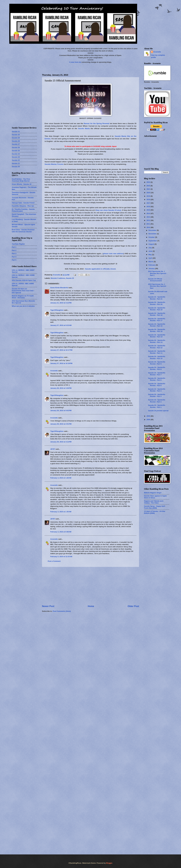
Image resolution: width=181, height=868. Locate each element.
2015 (149, 210)
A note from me (75, 62)
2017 (149, 203)
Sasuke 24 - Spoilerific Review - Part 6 (157, 379)
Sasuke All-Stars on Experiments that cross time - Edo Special (23, 291)
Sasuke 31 (16, 132)
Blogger (109, 863)
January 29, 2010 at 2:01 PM (61, 424)
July (150, 248)
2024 (149, 182)
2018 (149, 200)
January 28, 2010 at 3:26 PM (61, 388)
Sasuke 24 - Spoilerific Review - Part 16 (157, 330)
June (151, 251)
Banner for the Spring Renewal (97, 123)
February (152, 265)
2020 (149, 193)
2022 (149, 186)
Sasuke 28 (16, 141)
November (153, 234)
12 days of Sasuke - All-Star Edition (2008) (155, 512)
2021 (149, 189)
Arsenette (54, 371)
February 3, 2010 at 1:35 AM (61, 512)
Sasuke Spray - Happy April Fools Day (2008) (155, 507)
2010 (149, 227)
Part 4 (14, 257)
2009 (149, 416)
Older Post (133, 606)
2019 (149, 196)
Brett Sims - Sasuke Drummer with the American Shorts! (23, 231)
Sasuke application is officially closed (100, 269)
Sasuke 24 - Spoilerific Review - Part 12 (157, 347)
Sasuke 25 (70, 278)
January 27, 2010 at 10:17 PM (61, 350)
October (152, 237)
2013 (149, 217)
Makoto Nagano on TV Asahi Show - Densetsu (23, 297)
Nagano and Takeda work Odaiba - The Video (154, 502)
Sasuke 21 (16, 163)
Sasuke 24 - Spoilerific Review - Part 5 (157, 385)
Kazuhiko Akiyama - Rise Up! (23, 206)
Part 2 (14, 250)
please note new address (113, 254)
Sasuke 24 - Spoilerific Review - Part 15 (157, 325)
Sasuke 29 (16, 138)
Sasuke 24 (16, 154)
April (151, 258)
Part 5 (14, 260)
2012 (149, 220)
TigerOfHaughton (57, 310)
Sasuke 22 (16, 160)
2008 (149, 420)
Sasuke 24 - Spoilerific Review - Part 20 (157, 303)
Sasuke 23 (16, 157)
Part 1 (14, 247)
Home (91, 606)
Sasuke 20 (16, 167)
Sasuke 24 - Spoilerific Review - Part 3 (157, 395)
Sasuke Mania (84, 128)
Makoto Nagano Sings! (153, 493)
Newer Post (48, 606)
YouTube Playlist (18, 244)
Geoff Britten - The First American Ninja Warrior (21, 180)
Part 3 (14, 254)
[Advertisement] (90, 586)
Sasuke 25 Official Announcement (155, 280)
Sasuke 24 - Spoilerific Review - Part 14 (157, 336)
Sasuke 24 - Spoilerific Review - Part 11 (157, 352)
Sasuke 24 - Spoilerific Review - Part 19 (157, 309)
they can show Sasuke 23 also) (108, 210)
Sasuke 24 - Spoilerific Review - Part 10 (157, 357)
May (150, 255)
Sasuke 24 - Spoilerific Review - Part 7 (157, 374)
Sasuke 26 (16, 147)
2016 (149, 207)
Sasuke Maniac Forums (54, 164)
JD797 (53, 449)
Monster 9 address (58, 278)
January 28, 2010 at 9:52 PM (61, 410)
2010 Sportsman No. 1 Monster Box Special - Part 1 (157, 273)
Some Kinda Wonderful (59, 288)
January (152, 268)
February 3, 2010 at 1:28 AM (61, 478)
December (153, 230)
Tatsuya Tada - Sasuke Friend (23, 203)
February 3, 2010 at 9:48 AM (61, 532)
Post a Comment (54, 561)
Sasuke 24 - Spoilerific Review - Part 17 (157, 320)
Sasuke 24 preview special (158, 411)
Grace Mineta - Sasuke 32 (22, 184)
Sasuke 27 (16, 144)
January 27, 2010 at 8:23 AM (61, 325)
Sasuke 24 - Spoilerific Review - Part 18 (157, 314)
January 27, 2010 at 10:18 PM (61, 363)
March (151, 262)
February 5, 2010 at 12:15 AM (61, 557)
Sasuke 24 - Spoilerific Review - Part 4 (157, 390)
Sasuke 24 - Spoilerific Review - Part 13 (157, 341)
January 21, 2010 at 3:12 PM (61, 303)
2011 (149, 224)
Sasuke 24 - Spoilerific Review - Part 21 (157, 298)
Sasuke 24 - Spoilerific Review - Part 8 (157, 368)
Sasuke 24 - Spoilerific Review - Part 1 (157, 406)
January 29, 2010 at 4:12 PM (61, 442)
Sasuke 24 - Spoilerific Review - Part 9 (157, 363)
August (151, 244)
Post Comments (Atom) (62, 611)
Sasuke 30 (16, 135)
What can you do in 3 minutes (23, 306)
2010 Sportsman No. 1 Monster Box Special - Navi (157, 286)
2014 (149, 213)
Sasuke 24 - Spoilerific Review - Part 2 (157, 401)
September (153, 241)
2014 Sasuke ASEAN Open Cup (24, 280)
